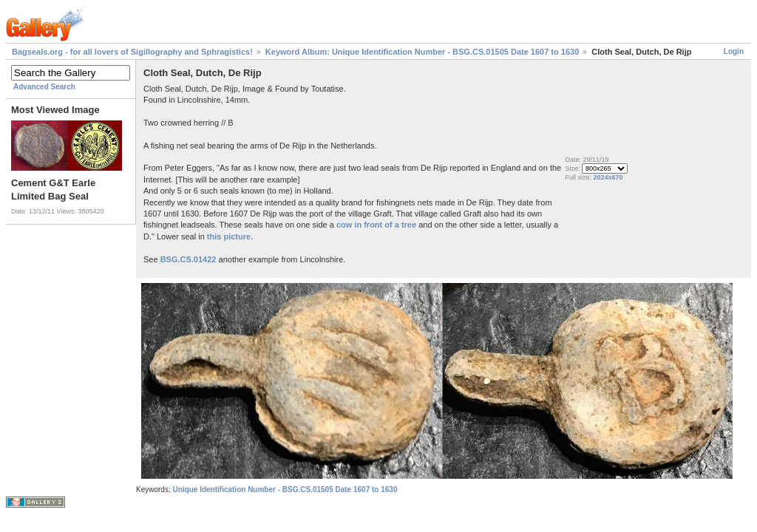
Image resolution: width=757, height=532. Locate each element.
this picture (229, 236)
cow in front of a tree (376, 225)
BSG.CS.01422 (189, 259)
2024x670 (608, 177)
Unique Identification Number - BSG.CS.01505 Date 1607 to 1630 (285, 490)
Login (734, 51)
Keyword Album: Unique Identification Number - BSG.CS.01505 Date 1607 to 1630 (422, 52)
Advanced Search (44, 87)
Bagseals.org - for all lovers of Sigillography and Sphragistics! (132, 52)
